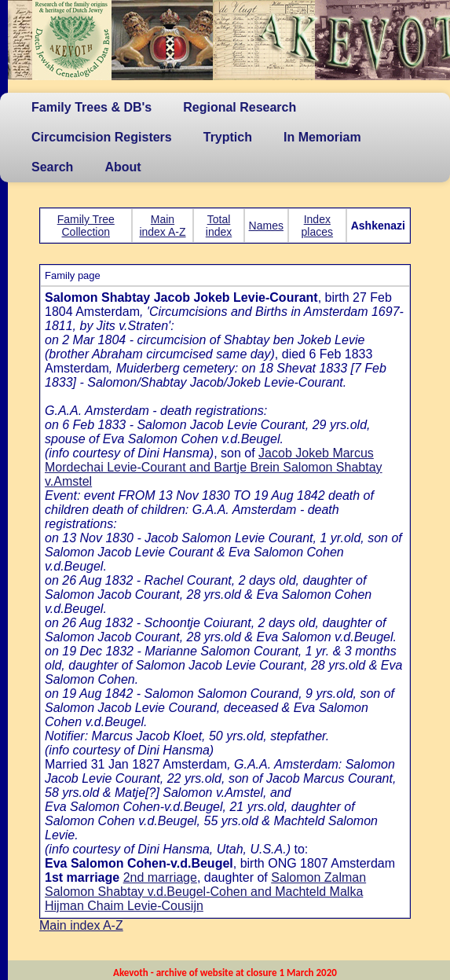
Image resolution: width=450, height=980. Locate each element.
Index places (317, 226)
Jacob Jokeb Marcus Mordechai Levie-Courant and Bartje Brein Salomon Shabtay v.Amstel (214, 467)
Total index (219, 226)
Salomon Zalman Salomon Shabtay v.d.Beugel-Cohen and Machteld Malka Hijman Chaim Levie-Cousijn (205, 892)
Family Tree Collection (86, 226)
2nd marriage (160, 877)
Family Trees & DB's (91, 107)
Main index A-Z (162, 226)
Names (266, 226)
